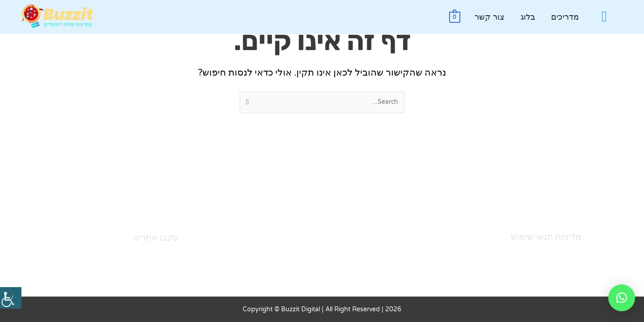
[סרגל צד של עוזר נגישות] (11, 298)
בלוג (528, 17)
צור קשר (490, 17)
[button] (622, 298)
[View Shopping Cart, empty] (455, 17)
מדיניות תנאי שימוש (546, 237)
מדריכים (565, 17)
